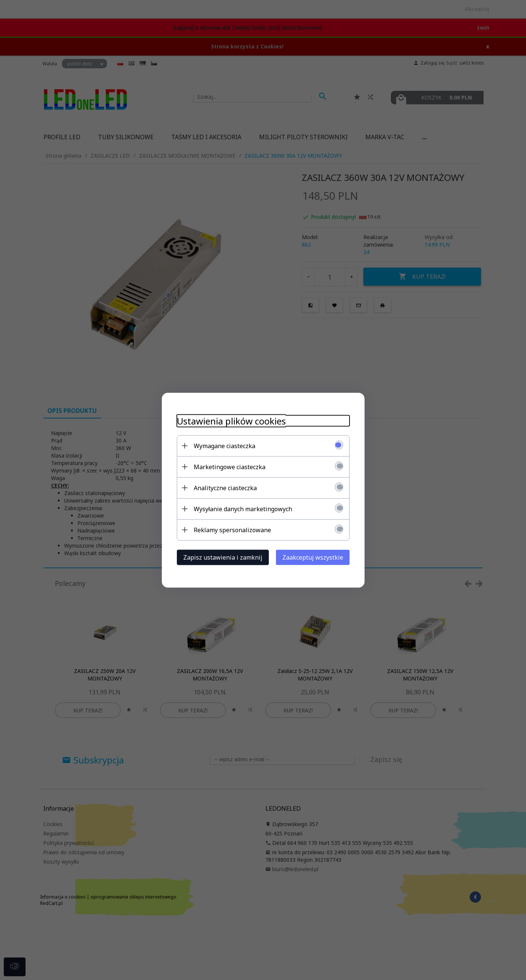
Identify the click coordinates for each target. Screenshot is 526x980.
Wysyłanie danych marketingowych (243, 509)
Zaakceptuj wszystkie (313, 557)
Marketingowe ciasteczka (230, 467)
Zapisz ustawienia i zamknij (223, 557)
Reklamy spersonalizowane (232, 530)
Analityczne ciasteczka (225, 488)
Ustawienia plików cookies (231, 421)
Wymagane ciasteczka (225, 446)
